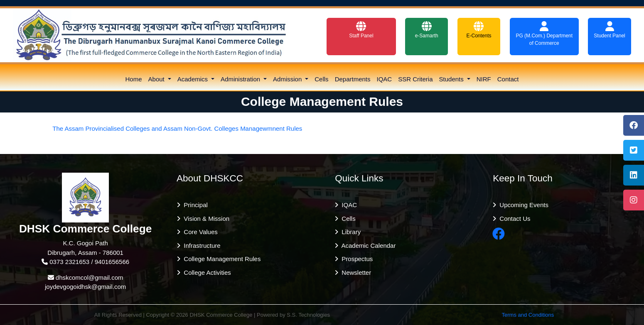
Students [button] (452, 79)
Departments (353, 79)
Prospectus (355, 259)
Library (349, 232)
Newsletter (355, 272)
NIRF (484, 79)
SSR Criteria (415, 79)
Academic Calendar (367, 246)
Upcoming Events (522, 205)
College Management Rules (220, 259)
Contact (508, 79)
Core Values (199, 232)
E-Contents (479, 30)
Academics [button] (194, 79)
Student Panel (609, 30)
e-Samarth (427, 30)
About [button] (157, 79)
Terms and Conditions (528, 315)
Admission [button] (288, 79)
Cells (321, 79)
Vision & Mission (205, 219)
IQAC (385, 79)
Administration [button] (241, 79)
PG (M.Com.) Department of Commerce (544, 34)
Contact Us (513, 219)
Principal (194, 205)
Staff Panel (361, 30)
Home (134, 79)
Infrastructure (200, 246)
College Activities (206, 272)
